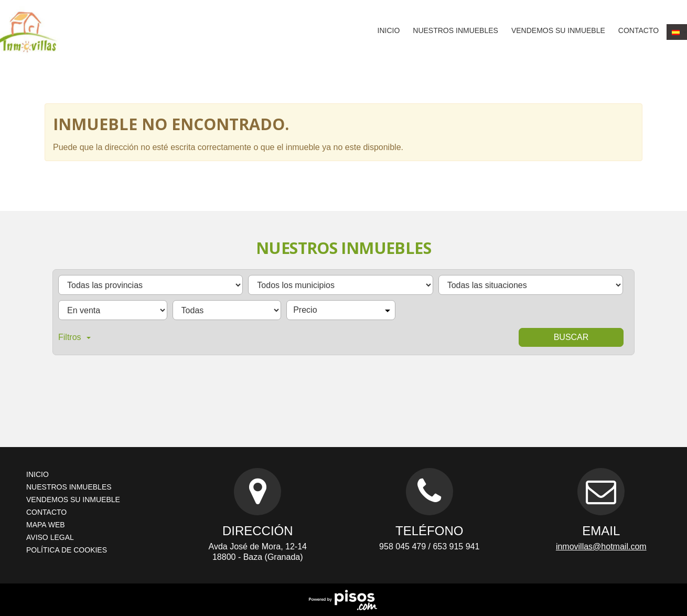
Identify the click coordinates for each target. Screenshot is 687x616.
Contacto (638, 30)
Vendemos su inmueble (558, 30)
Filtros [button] (74, 337)
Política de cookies (67, 550)
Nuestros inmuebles (455, 30)
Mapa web (46, 525)
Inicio (389, 30)
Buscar (571, 337)
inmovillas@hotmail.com (601, 546)
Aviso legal (50, 537)
